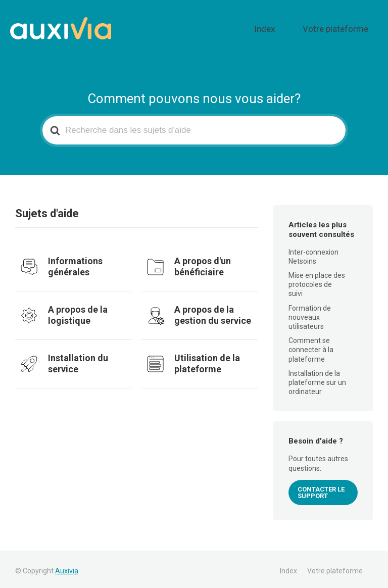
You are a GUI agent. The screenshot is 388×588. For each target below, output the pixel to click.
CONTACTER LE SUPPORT (321, 488)
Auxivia (67, 567)
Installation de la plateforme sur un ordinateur (317, 378)
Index (291, 27)
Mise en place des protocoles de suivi (317, 280)
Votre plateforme (345, 27)
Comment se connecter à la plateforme (311, 346)
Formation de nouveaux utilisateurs (310, 313)
